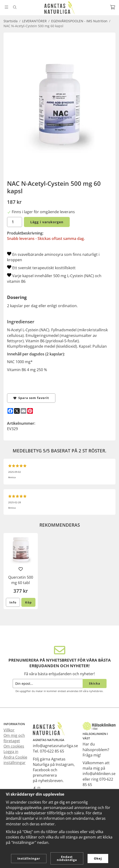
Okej (98, 858)
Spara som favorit (31, 398)
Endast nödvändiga (67, 858)
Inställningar (29, 858)
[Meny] (6, 7)
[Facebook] (10, 411)
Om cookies (14, 746)
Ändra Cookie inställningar (15, 760)
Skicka (95, 683)
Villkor (9, 730)
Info (13, 602)
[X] (17, 411)
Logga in (11, 752)
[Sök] (15, 7)
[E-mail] (23, 411)
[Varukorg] (113, 7)
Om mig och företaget (14, 738)
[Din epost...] (48, 684)
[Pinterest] (30, 411)
